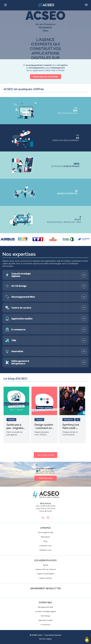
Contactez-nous (45, 478)
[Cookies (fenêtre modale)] (87, 640)
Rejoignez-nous (45, 550)
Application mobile (45, 620)
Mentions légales (45, 639)
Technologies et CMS (45, 533)
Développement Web (45, 607)
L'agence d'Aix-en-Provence (45, 569)
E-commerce (46, 625)
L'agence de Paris (46, 578)
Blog (46, 541)
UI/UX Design (46, 616)
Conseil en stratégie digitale (45, 611)
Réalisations (45, 537)
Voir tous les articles (46, 455)
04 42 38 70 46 (45, 511)
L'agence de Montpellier (45, 574)
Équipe (45, 565)
